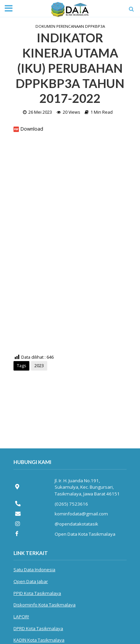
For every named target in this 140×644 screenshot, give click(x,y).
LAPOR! (21, 617)
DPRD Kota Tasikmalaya (38, 628)
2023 (39, 366)
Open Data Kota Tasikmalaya (85, 534)
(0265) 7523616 (71, 504)
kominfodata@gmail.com (81, 514)
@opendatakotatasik (76, 524)
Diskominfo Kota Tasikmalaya (45, 605)
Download (32, 129)
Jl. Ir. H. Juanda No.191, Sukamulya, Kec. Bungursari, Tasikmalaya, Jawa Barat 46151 (87, 487)
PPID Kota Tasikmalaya (37, 593)
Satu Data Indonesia (34, 570)
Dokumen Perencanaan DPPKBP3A (70, 26)
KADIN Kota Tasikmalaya (39, 640)
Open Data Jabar (31, 581)
